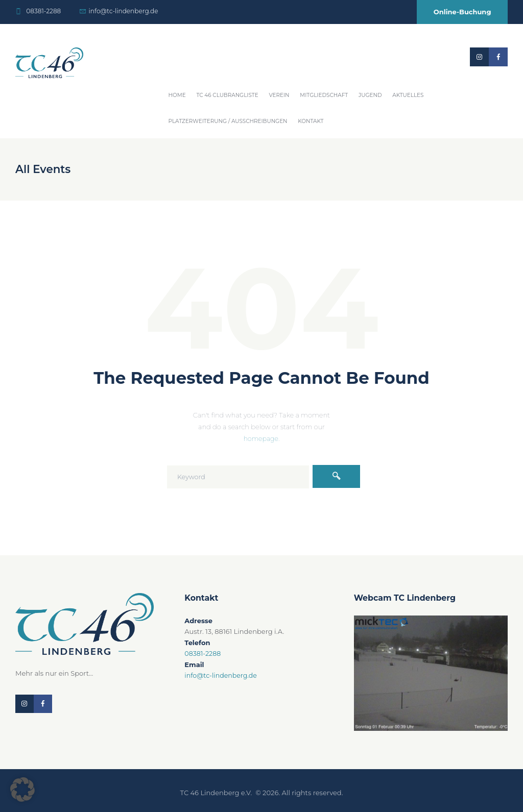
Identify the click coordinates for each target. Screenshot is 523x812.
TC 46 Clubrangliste (227, 95)
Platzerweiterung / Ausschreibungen (228, 121)
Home (177, 95)
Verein (279, 95)
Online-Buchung (462, 12)
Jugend (370, 95)
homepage (261, 438)
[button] (22, 790)
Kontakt (311, 121)
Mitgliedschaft (324, 95)
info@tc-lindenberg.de (124, 11)
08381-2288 (43, 11)
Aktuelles (408, 95)
